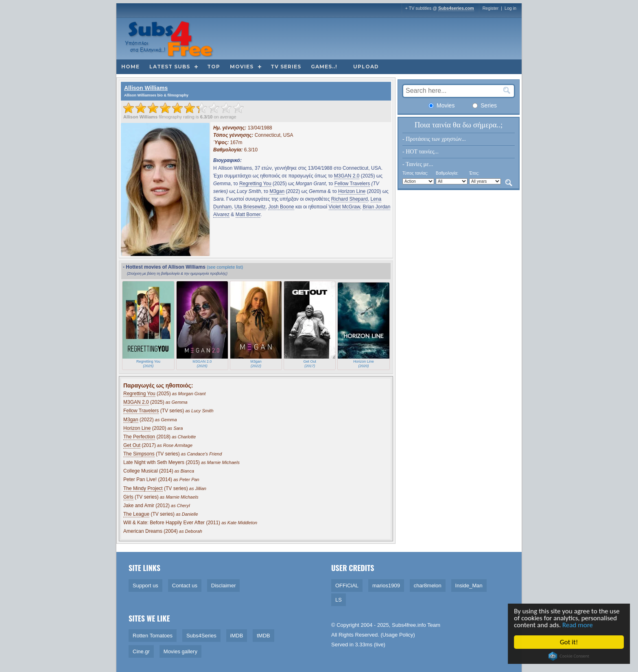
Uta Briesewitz (250, 207)
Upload (366, 67)
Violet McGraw (344, 207)
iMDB (237, 636)
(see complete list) (225, 267)
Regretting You (255, 184)
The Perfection (139, 437)
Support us (145, 586)
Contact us (185, 586)
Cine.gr (141, 651)
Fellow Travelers (352, 184)
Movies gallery (180, 651)
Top (214, 67)
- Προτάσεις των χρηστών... (434, 139)
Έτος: (474, 173)
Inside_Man (469, 586)
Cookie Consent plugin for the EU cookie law (570, 656)
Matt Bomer (248, 215)
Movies (242, 67)
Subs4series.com (456, 8)
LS (339, 600)
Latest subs (170, 67)
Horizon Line (352, 191)
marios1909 (386, 586)
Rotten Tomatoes (153, 636)
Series (485, 105)
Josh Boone (281, 207)
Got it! (569, 642)
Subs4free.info (409, 625)
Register (491, 8)
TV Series (286, 67)
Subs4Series (201, 636)
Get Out (132, 445)
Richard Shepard (350, 199)
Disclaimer (224, 586)
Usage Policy (398, 635)
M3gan (277, 191)
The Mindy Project (143, 488)
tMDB (263, 636)
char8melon (428, 586)
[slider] (184, 108)
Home (130, 67)
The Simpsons (139, 454)
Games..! (324, 67)
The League (136, 514)
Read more (578, 625)
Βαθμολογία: (447, 173)
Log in (510, 8)
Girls (128, 497)
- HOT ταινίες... (421, 152)
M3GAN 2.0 (347, 176)
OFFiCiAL (347, 586)
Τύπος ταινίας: (415, 173)
